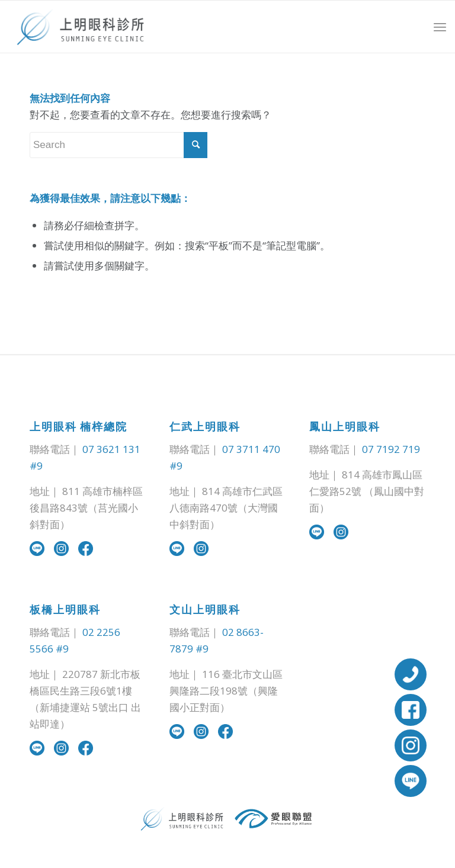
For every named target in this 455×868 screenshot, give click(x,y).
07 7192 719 (391, 449)
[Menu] (440, 27)
